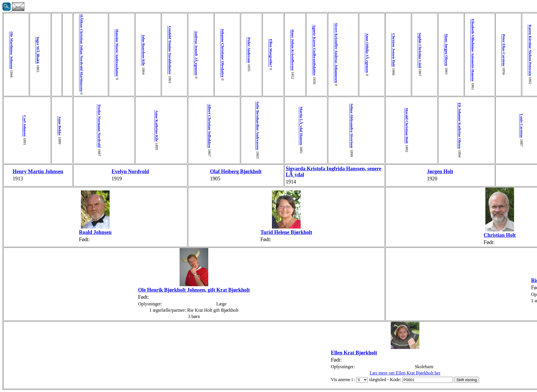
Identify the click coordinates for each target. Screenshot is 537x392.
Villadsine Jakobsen (494, 50)
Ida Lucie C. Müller (390, 50)
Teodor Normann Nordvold (72, 126)
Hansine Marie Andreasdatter (80, 53)
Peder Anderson (167, 50)
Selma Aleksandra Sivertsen (244, 126)
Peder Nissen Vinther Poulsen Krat (416, 126)
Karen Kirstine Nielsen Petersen (356, 50)
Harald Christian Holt (278, 126)
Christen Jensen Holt (270, 50)
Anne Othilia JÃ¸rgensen (253, 53)
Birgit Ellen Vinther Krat (468, 231)
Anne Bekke (46, 126)
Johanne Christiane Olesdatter (149, 53)
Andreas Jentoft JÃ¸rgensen (132, 53)
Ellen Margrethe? (184, 53)
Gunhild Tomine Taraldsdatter (115, 50)
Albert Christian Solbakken (141, 126)
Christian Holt (330, 235)
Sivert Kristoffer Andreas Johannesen (235, 53)
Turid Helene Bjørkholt (192, 232)
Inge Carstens (364, 171)
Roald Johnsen (63, 232)
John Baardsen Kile (98, 50)
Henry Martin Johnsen (20, 172)
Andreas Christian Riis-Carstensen (373, 50)
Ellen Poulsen (519, 126)
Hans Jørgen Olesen (304, 50)
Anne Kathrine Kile (106, 126)
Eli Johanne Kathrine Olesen (313, 126)
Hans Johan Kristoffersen (201, 50)
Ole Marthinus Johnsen (12, 50)
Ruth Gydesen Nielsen (502, 171)
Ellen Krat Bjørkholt (219, 353)
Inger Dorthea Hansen (528, 50)
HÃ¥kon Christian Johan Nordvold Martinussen (63, 53)
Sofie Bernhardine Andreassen (175, 126)
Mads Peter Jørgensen (442, 50)
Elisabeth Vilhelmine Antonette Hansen (321, 50)
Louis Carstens (347, 126)
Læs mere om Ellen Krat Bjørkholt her (270, 373)
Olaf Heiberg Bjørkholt (158, 171)
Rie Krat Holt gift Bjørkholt (365, 280)
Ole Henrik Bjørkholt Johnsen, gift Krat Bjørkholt (132, 290)
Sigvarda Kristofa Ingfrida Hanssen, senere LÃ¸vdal (223, 172)
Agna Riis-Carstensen (382, 126)
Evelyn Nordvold (89, 171)
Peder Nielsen (476, 50)
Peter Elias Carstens (339, 50)
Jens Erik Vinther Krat (433, 171)
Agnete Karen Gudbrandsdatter (218, 50)
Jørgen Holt (295, 171)
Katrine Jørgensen (451, 126)
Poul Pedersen (407, 50)
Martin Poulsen (511, 50)
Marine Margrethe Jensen (459, 50)
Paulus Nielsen (485, 126)
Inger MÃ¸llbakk (29, 50)
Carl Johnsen (20, 126)
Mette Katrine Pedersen (425, 50)
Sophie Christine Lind (287, 50)
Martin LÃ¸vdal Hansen (210, 126)
